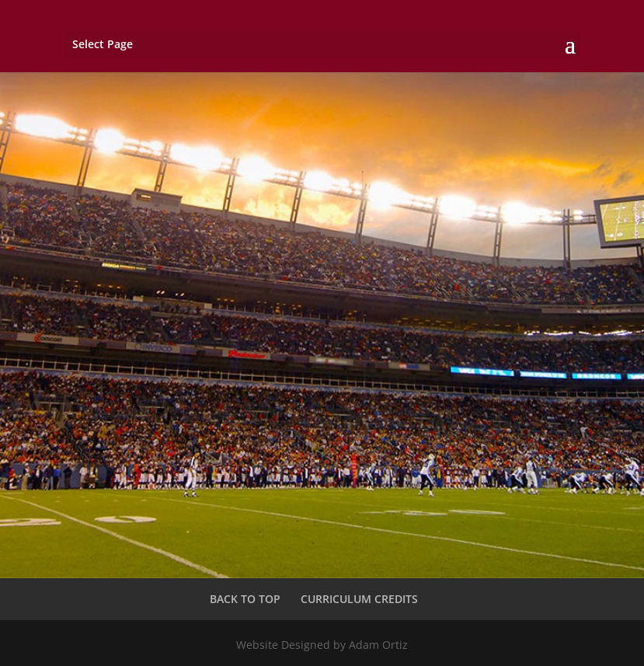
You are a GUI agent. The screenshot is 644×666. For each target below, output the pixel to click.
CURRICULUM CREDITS (359, 599)
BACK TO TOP (245, 599)
